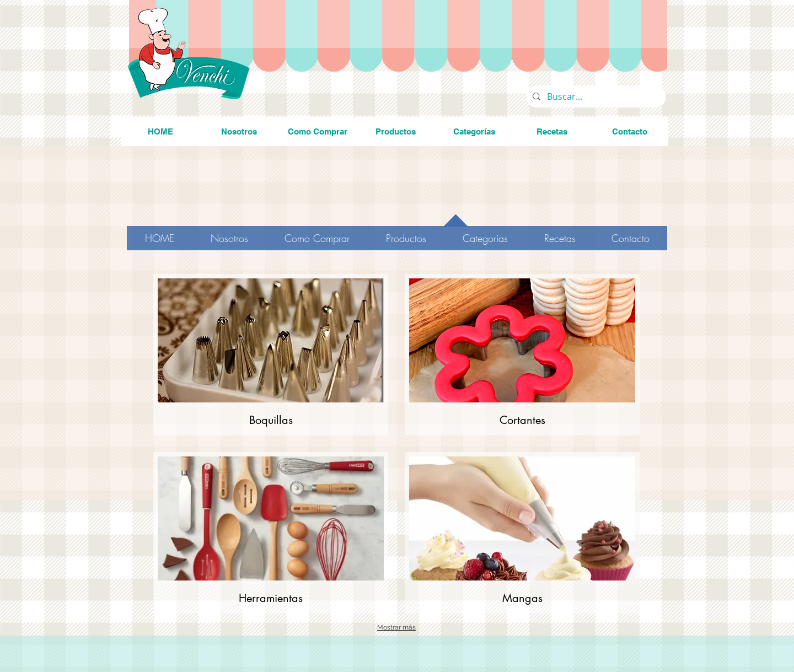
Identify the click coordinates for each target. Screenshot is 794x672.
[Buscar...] (595, 96)
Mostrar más (396, 627)
